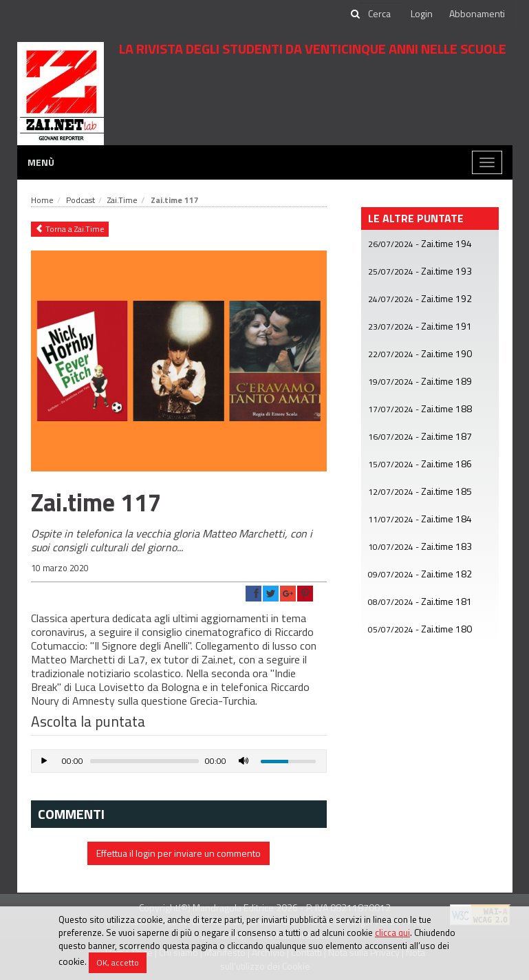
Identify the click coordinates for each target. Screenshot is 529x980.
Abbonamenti (477, 13)
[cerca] (380, 14)
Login (422, 13)
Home (42, 200)
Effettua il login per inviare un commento (179, 853)
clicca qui (392, 933)
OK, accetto (118, 962)
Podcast (80, 200)
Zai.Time (122, 200)
